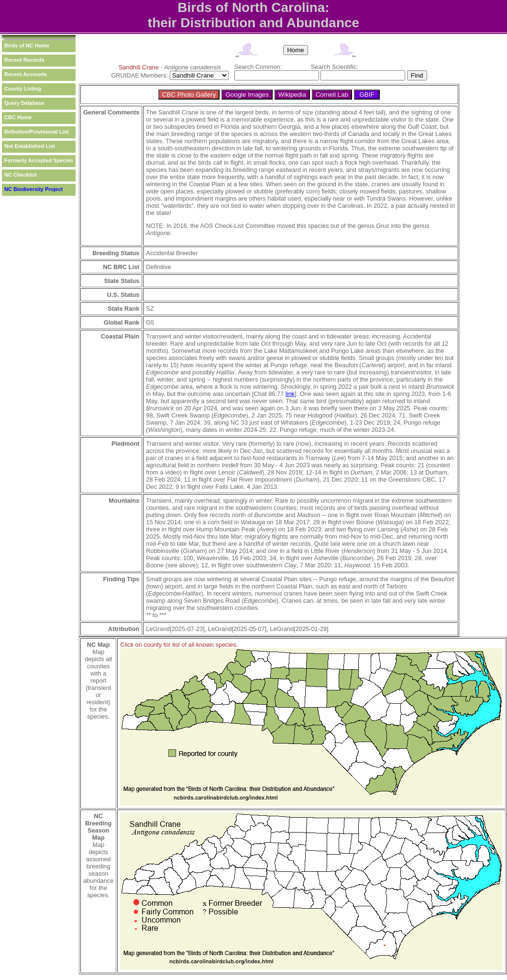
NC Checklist (21, 175)
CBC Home (18, 117)
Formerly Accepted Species (39, 160)
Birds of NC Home (27, 45)
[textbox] (277, 75)
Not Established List (30, 146)
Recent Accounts (26, 74)
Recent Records (24, 60)
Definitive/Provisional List (36, 132)
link (290, 394)
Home (296, 50)
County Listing (23, 89)
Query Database (24, 103)
